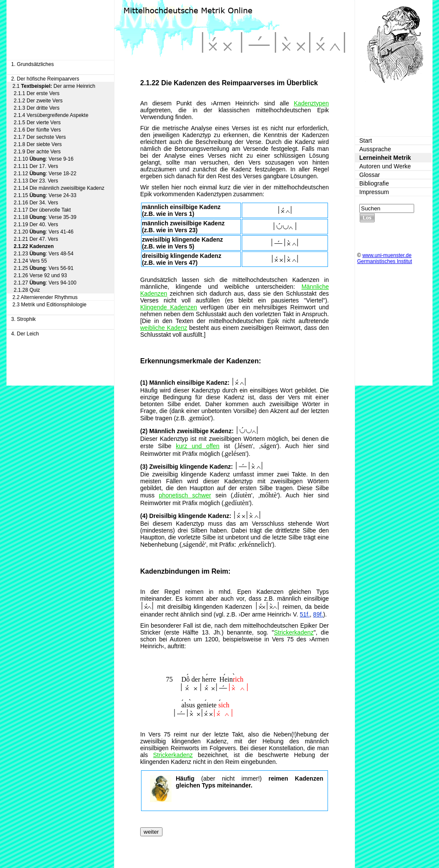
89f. (318, 614)
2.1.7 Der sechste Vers (40, 137)
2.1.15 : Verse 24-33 (45, 195)
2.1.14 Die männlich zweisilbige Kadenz (59, 188)
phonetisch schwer (185, 495)
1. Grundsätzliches (32, 64)
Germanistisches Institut (385, 261)
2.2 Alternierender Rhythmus (45, 297)
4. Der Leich (25, 334)
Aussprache (375, 149)
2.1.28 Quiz (27, 290)
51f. (305, 614)
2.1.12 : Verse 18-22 (45, 174)
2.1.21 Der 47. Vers (36, 239)
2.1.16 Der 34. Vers (36, 203)
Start (366, 141)
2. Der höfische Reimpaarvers (45, 79)
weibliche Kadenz (164, 328)
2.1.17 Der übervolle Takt (42, 210)
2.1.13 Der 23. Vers (36, 181)
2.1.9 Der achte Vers (37, 152)
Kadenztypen (311, 103)
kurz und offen (198, 446)
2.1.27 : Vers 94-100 (45, 283)
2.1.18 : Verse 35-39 (45, 217)
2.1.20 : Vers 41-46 (44, 232)
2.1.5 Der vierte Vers (37, 123)
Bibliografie (374, 183)
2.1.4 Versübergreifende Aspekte (51, 115)
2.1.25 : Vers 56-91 (44, 268)
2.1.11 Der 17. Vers (36, 166)
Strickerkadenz (294, 632)
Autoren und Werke (385, 166)
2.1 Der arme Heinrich (54, 86)
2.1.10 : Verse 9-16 (44, 159)
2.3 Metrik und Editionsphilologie (50, 305)
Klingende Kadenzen (169, 307)
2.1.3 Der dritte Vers (37, 108)
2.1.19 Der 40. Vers (36, 224)
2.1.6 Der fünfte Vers (37, 130)
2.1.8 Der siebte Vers (38, 144)
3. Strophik (23, 319)
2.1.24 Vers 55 (30, 261)
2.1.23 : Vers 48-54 (44, 254)
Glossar (370, 175)
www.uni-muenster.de (387, 255)
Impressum (374, 192)
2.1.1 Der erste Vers (37, 93)
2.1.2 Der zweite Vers (38, 101)
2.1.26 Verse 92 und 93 (40, 275)
